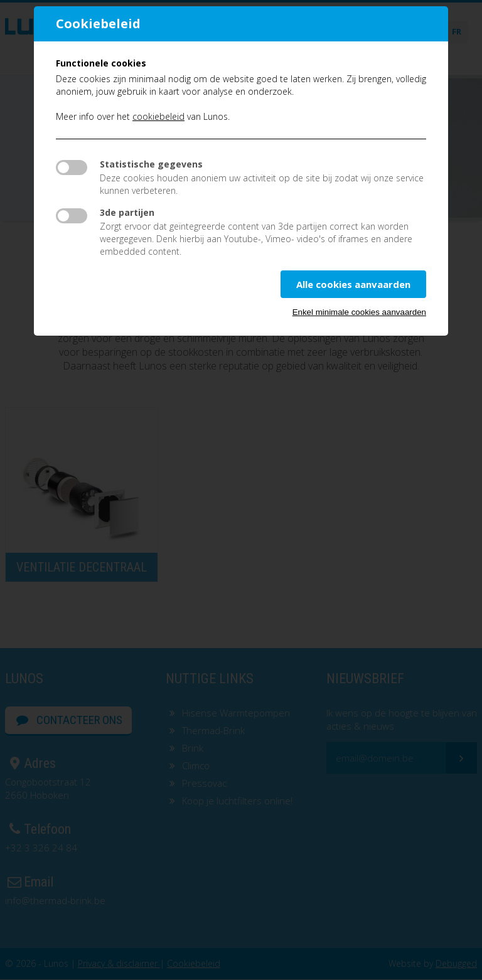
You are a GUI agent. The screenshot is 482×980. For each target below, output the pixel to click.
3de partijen (127, 212)
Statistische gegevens (151, 164)
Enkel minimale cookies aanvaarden (359, 312)
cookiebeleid (158, 116)
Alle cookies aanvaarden (353, 284)
